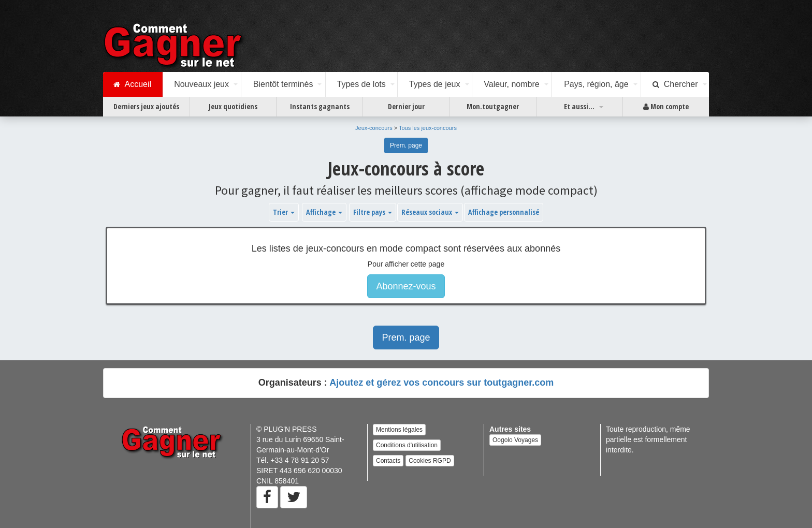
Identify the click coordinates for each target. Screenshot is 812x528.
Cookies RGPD (430, 461)
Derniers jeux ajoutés (146, 106)
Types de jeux (435, 84)
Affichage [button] (324, 212)
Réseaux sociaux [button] (430, 212)
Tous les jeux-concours (428, 128)
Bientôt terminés (283, 84)
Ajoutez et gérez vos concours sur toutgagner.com (441, 383)
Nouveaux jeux (201, 84)
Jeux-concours (374, 128)
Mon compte (666, 107)
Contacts (388, 461)
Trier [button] (284, 212)
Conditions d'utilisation (407, 445)
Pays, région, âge (596, 84)
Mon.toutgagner (493, 106)
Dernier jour (406, 106)
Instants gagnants (320, 106)
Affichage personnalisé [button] (504, 212)
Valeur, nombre (511, 84)
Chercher (675, 84)
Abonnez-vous (406, 286)
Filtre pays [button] (373, 212)
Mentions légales (399, 430)
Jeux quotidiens (233, 106)
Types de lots (361, 84)
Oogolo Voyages (515, 440)
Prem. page (406, 145)
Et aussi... (579, 106)
